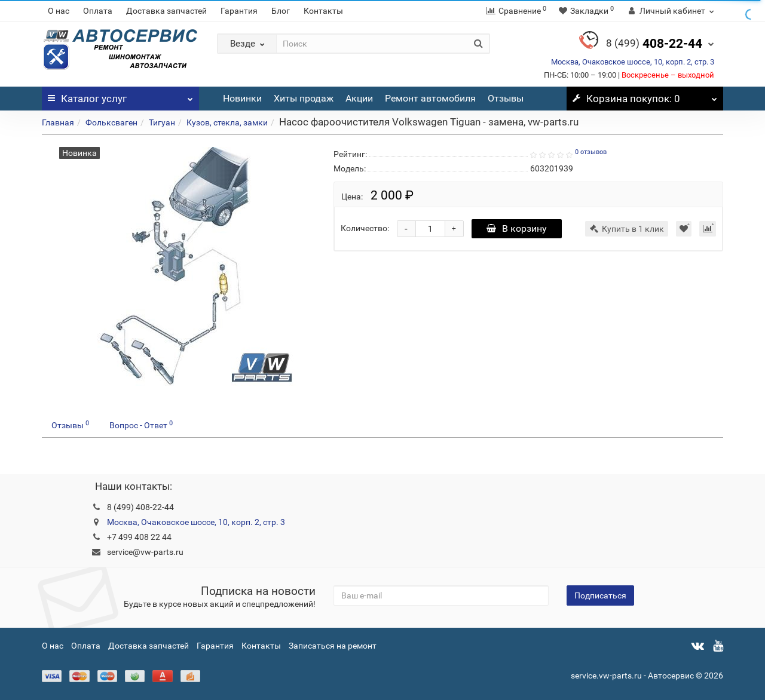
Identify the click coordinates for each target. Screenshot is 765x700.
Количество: (365, 228)
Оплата (98, 11)
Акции (359, 98)
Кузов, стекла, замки (227, 122)
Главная (58, 122)
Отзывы (506, 98)
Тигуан (162, 122)
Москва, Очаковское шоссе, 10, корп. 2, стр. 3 (633, 62)
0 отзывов (591, 152)
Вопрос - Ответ (141, 425)
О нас (59, 11)
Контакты (323, 11)
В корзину (517, 228)
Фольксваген (111, 122)
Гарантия (239, 11)
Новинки (242, 98)
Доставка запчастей (166, 11)
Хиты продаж (304, 98)
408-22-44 (654, 44)
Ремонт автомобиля (430, 98)
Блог (281, 11)
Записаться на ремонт (333, 646)
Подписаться (600, 595)
